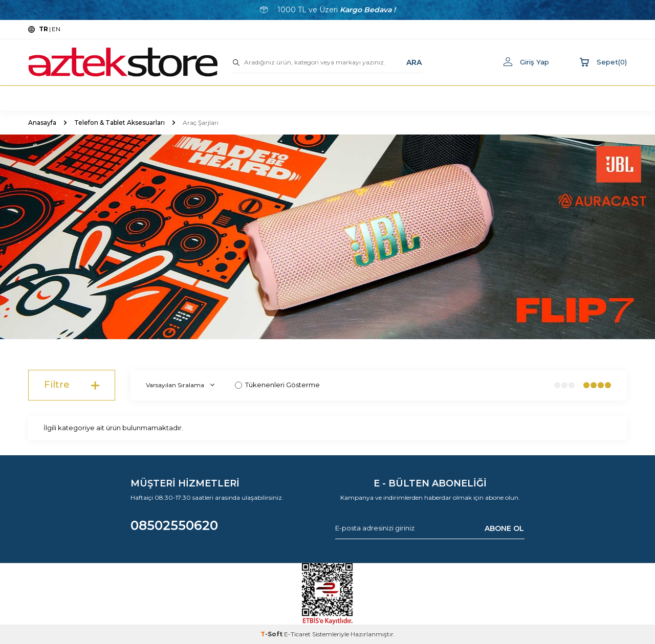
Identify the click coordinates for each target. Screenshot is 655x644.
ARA (414, 62)
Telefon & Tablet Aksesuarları (119, 123)
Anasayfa (42, 123)
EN (56, 29)
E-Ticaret (297, 634)
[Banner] (327, 237)
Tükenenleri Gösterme (277, 385)
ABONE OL (504, 528)
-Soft (272, 634)
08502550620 (174, 525)
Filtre (72, 385)
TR (43, 29)
